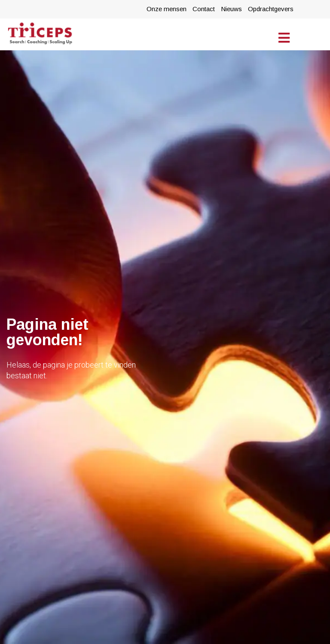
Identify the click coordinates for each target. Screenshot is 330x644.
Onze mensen (167, 9)
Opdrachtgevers (271, 9)
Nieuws (231, 9)
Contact (204, 9)
